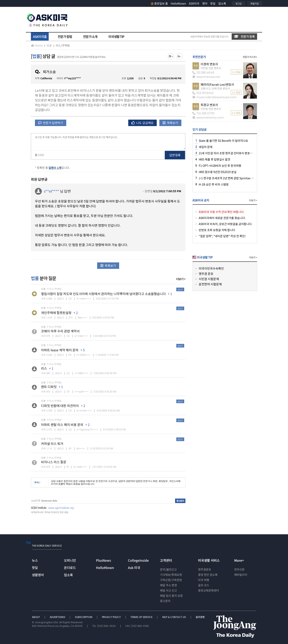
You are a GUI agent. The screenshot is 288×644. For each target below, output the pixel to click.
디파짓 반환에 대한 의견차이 (60, 406)
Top (28, 542)
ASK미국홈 (40, 37)
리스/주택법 (63, 45)
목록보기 (170, 123)
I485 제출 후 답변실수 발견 (214, 159)
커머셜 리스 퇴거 (52, 444)
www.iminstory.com (208, 118)
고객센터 (166, 560)
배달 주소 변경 (168, 585)
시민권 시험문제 (209, 279)
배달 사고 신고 (168, 590)
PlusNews (103, 560)
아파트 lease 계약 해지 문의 (60, 350)
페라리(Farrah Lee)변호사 (217, 84)
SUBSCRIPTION (84, 617)
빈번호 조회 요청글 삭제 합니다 (217, 230)
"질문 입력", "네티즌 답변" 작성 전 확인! (222, 236)
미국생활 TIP (116, 37)
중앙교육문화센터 (209, 590)
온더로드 (70, 568)
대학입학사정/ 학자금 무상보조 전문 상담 (49, 512)
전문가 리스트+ (250, 57)
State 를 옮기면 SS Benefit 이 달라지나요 (223, 141)
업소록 (222, 3)
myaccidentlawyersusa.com (214, 97)
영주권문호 (205, 569)
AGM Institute (39, 508)
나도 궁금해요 (143, 123)
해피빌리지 (241, 575)
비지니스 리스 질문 (54, 462)
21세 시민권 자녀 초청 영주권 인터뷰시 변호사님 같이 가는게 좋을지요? (240, 153)
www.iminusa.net (206, 77)
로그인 (239, 3)
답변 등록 (175, 155)
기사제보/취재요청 (171, 575)
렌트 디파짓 (49, 387)
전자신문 (239, 569)
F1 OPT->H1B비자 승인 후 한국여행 (220, 166)
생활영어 (38, 575)
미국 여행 (204, 580)
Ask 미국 (134, 568)
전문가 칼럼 (65, 37)
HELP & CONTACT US (174, 617)
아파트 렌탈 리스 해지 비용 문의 (62, 425)
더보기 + (181, 279)
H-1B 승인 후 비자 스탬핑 (214, 184)
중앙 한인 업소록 (208, 575)
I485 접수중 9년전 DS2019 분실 (218, 172)
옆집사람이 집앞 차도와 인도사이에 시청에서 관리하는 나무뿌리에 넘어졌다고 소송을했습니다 (103, 294)
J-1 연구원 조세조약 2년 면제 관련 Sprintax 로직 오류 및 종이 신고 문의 (241, 178)
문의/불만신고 (168, 569)
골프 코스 (204, 585)
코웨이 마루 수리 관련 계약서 (60, 331)
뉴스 (35, 560)
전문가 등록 (244, 36)
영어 (205, 3)
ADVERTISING (58, 617)
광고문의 (165, 601)
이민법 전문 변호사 (211, 68)
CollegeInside (138, 560)
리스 (44, 368)
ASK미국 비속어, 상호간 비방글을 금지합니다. (225, 224)
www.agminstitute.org (61, 508)
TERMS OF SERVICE (142, 617)
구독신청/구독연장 (171, 580)
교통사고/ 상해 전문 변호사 (215, 88)
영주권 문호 (206, 274)
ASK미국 (194, 3)
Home (37, 45)
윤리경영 (200, 617)
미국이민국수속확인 (211, 268)
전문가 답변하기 (51, 123)
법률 (49, 45)
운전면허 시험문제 (210, 284)
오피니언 (70, 560)
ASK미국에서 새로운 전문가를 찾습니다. (222, 218)
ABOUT (36, 617)
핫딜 (213, 3)
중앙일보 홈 (159, 3)
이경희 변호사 (209, 64)
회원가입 (255, 3)
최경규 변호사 (209, 105)
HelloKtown (178, 3)
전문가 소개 (90, 37)
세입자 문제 (206, 147)
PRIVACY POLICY (112, 617)
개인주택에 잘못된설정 (56, 313)
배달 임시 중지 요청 (171, 596)
